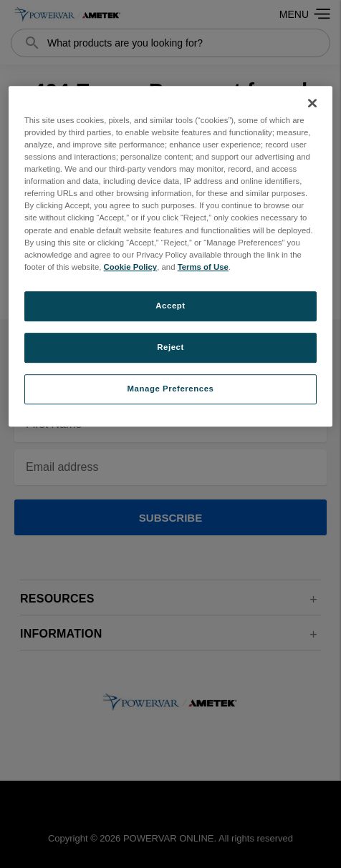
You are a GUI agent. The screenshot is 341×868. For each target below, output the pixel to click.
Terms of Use (203, 267)
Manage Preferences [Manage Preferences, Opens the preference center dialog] (171, 389)
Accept (170, 306)
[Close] (312, 103)
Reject (170, 347)
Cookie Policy (131, 267)
